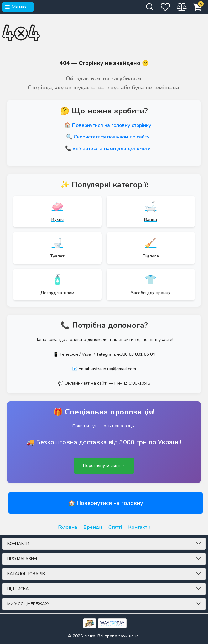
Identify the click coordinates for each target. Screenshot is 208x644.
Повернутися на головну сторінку (112, 125)
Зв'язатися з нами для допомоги (112, 149)
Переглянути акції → (104, 466)
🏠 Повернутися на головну (106, 503)
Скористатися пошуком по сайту (112, 137)
